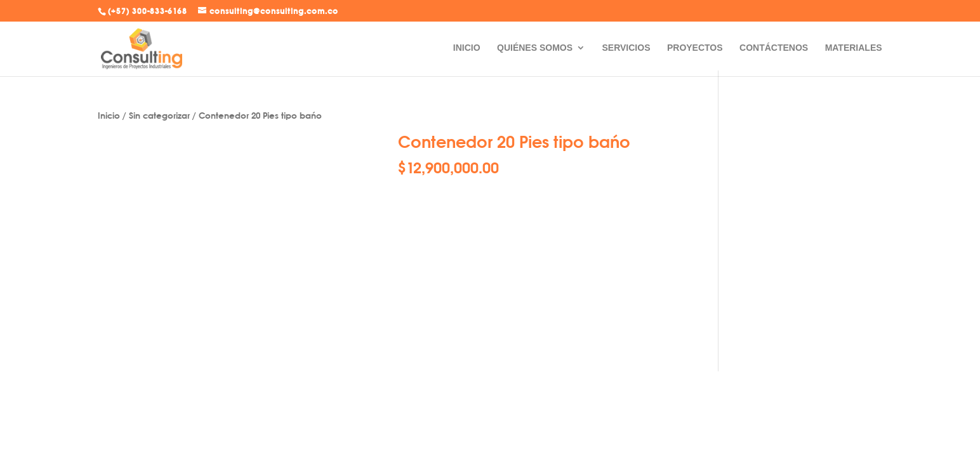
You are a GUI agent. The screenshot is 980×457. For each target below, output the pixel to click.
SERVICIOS (626, 48)
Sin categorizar (159, 115)
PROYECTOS (695, 48)
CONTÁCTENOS (774, 48)
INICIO (467, 48)
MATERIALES (854, 48)
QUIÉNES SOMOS (535, 48)
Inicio (109, 115)
